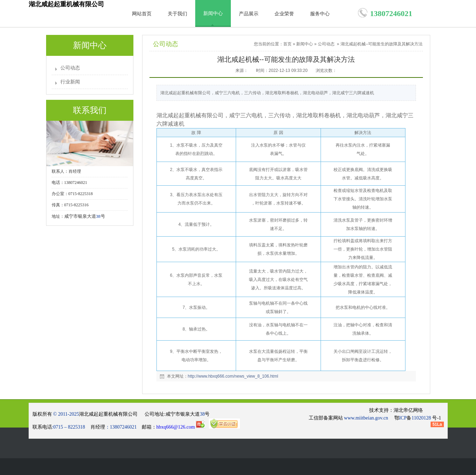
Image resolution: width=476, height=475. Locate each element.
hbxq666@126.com (181, 427)
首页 (287, 44)
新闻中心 (213, 13)
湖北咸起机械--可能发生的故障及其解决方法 (382, 44)
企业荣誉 (284, 14)
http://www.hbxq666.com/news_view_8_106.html (233, 376)
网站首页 (142, 14)
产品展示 (249, 14)
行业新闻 (70, 82)
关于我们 (177, 14)
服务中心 (320, 14)
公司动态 (70, 68)
